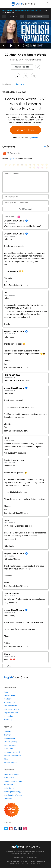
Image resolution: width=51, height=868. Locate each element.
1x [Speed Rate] (26, 46)
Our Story (8, 735)
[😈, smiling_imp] (38, 168)
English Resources (11, 713)
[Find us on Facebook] (16, 828)
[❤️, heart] (42, 168)
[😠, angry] (26, 165)
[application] (25, 34)
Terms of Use (31, 857)
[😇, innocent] (47, 165)
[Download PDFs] (34, 76)
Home (6, 692)
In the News (9, 749)
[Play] (11, 46)
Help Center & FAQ (11, 774)
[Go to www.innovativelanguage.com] (25, 846)
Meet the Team (10, 738)
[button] (47, 4)
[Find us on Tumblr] (20, 828)
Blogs (6, 759)
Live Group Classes (11, 709)
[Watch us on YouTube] (11, 828)
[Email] (25, 203)
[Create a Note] (25, 76)
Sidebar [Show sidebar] (38, 16)
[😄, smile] (6, 165)
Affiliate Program (10, 763)
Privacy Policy (20, 857)
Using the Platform (11, 788)
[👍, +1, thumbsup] (47, 168)
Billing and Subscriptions (13, 781)
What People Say (11, 742)
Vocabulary (6, 84)
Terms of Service (30, 864)
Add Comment (25, 209)
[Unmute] (34, 46)
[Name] (25, 197)
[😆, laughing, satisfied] (30, 165)
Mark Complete (22, 67)
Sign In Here (33, 138)
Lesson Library (7, 10)
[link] (22, 16)
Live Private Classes (12, 706)
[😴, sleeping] (30, 168)
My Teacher (8, 716)
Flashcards (8, 699)
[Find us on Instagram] (25, 828)
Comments (20, 84)
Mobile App (8, 720)
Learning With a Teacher (13, 795)
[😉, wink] (38, 165)
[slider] (39, 46)
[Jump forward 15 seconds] (19, 46)
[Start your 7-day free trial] (11, 810)
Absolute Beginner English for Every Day (28, 10)
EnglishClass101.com (32, 854)
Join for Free (26, 130)
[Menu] (4, 4)
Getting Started (10, 778)
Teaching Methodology (13, 792)
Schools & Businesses (12, 756)
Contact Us (8, 799)
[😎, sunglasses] (22, 165)
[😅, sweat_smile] (34, 165)
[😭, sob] (42, 165)
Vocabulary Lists (10, 702)
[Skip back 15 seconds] (4, 46)
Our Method (9, 731)
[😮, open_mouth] (34, 168)
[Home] (23, 6)
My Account (8, 785)
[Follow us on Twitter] (6, 828)
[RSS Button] (4, 153)
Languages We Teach (12, 752)
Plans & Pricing (10, 745)
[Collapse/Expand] (25, 147)
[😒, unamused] (18, 165)
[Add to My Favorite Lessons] (17, 76)
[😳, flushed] (10, 165)
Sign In (12, 159)
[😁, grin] (14, 165)
